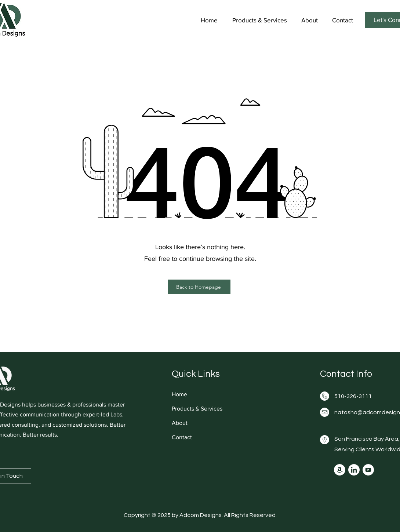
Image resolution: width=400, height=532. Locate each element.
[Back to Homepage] (199, 287)
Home (179, 394)
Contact (182, 437)
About (180, 423)
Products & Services (197, 409)
